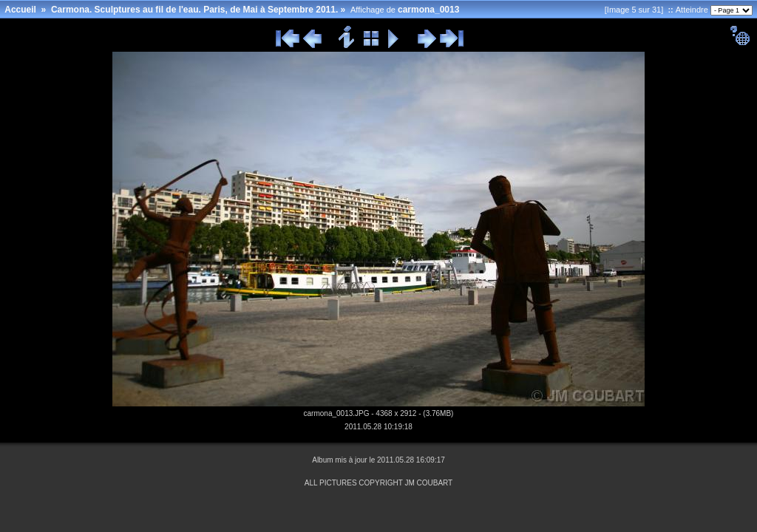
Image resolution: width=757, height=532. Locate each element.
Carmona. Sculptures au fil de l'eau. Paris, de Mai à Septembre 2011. (194, 10)
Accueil (20, 10)
